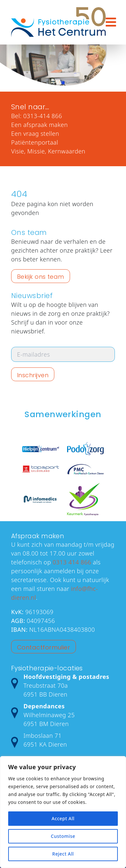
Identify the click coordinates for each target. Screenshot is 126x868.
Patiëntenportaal (35, 142)
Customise (63, 836)
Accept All (63, 818)
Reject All (63, 854)
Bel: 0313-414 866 (37, 116)
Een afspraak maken (39, 125)
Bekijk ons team (41, 277)
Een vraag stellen (35, 133)
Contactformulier (44, 647)
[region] (63, 812)
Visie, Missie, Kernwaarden (48, 151)
